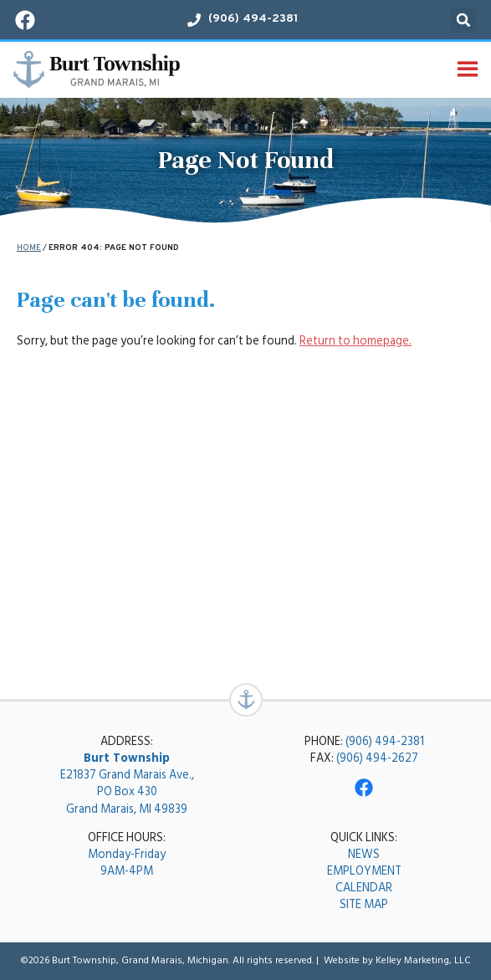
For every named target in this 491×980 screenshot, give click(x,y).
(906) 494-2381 (385, 741)
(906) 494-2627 (377, 758)
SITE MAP (364, 904)
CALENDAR (364, 888)
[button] (463, 20)
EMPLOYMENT (364, 871)
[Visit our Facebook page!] (25, 20)
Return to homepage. (355, 341)
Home (29, 248)
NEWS (364, 854)
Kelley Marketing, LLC (423, 960)
